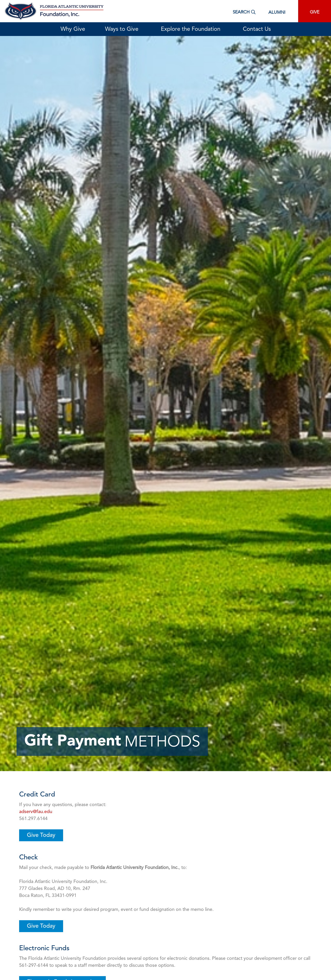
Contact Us (257, 29)
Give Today (41, 835)
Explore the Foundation (192, 29)
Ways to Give (123, 29)
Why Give (73, 29)
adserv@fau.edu (36, 812)
